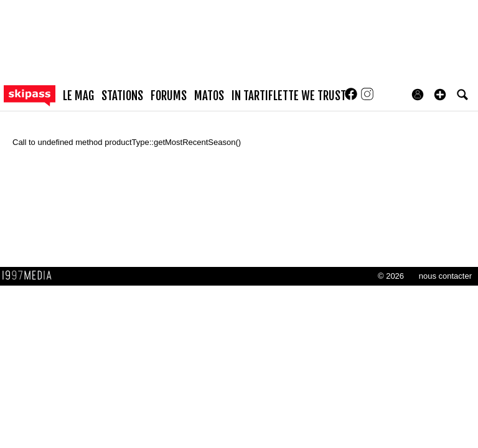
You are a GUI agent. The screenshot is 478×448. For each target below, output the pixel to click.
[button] (440, 95)
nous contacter (445, 276)
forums (169, 96)
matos (209, 96)
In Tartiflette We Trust (289, 96)
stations (122, 96)
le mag (78, 96)
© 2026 (391, 276)
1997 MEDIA (30, 276)
